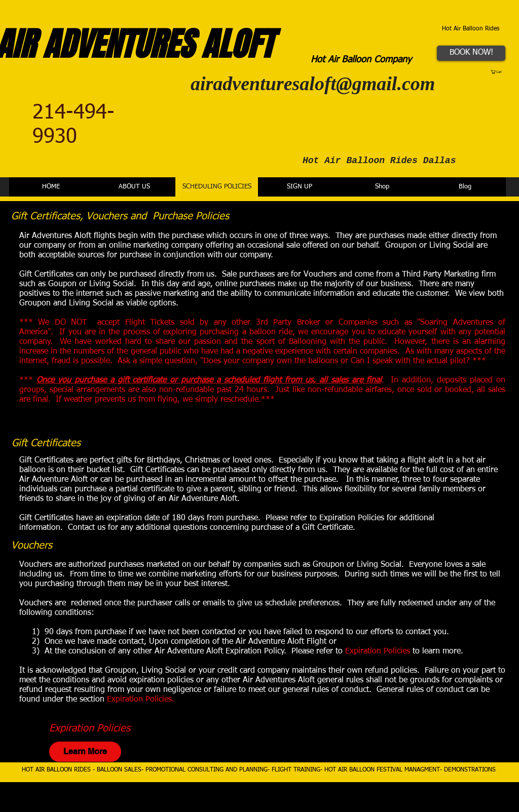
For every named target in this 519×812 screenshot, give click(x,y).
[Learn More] (85, 752)
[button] (498, 72)
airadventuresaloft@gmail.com (313, 84)
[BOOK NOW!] (471, 53)
